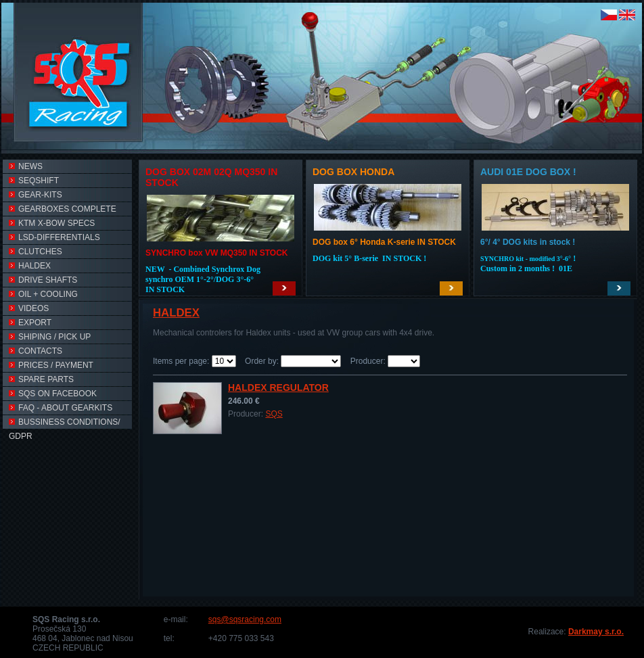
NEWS (26, 166)
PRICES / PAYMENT (51, 365)
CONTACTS (36, 351)
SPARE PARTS (41, 379)
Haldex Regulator (278, 387)
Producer (367, 361)
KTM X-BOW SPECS (52, 223)
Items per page (180, 361)
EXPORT (30, 323)
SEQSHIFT (34, 181)
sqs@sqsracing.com (245, 619)
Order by (261, 361)
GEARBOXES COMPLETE (63, 209)
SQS (274, 414)
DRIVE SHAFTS (43, 280)
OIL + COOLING (43, 294)
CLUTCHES (36, 252)
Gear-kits (36, 195)
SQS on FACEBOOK (53, 394)
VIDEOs (29, 308)
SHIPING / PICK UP (50, 337)
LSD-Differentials (54, 237)
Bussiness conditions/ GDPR (65, 423)
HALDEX (30, 266)
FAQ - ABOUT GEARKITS (61, 408)
